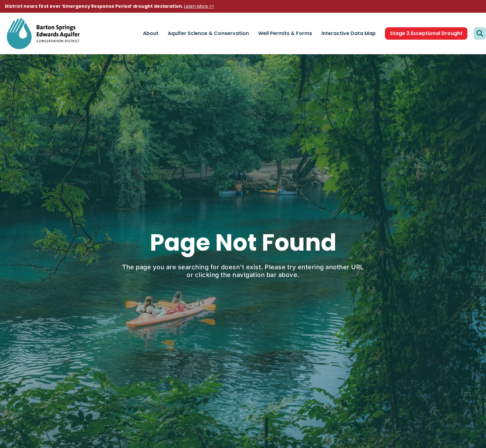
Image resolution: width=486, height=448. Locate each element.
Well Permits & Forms (285, 33)
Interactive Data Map (349, 33)
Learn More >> (199, 6)
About (151, 33)
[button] (480, 33)
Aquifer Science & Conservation (208, 33)
